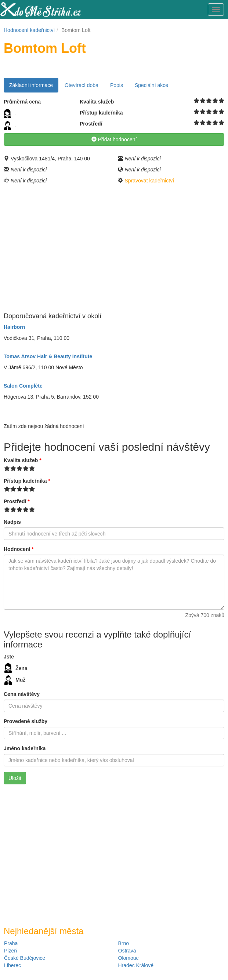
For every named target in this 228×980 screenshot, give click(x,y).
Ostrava (127, 951)
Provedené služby (26, 721)
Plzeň (10, 951)
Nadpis (12, 522)
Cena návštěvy (22, 694)
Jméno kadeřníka (25, 748)
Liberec (12, 965)
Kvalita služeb (23, 460)
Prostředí (17, 501)
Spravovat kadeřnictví (150, 181)
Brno (124, 943)
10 (222, 101)
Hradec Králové (136, 965)
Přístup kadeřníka (27, 481)
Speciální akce (151, 85)
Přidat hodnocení (114, 139)
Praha (11, 943)
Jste (9, 657)
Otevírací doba (82, 85)
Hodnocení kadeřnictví (29, 30)
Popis (117, 85)
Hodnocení (19, 549)
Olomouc (129, 958)
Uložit (15, 778)
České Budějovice (25, 958)
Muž (15, 680)
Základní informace (31, 85)
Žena (16, 668)
